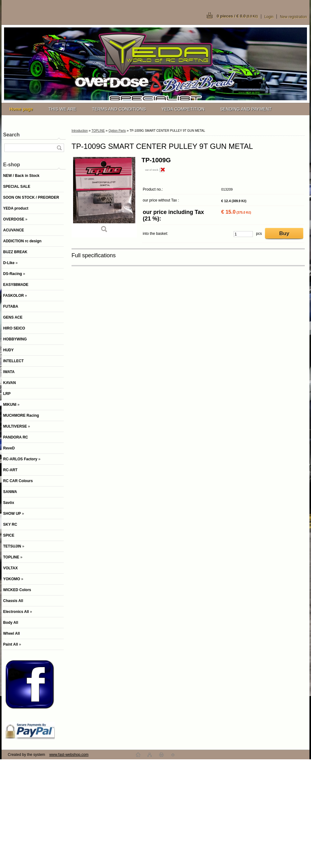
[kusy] (243, 234)
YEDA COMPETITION (183, 109)
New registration (293, 17)
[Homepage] (21, 109)
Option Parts (117, 131)
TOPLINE (98, 131)
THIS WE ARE (62, 109)
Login (269, 17)
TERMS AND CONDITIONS (119, 109)
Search (11, 135)
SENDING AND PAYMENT (246, 109)
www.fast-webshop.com (69, 755)
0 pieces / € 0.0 (237, 16)
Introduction (80, 131)
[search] (59, 148)
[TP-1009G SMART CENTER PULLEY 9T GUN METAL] (104, 197)
